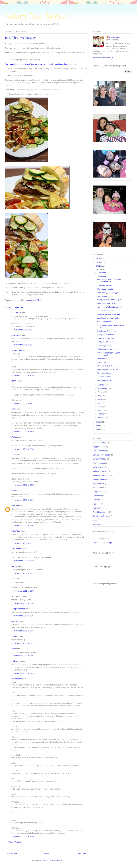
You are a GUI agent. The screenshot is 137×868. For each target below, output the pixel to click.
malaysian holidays (101, 475)
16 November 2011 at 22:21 (23, 404)
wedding (96, 524)
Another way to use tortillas (108, 314)
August (101, 392)
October (101, 385)
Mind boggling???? (105, 289)
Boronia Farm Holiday (102, 455)
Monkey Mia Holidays (102, 479)
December (102, 273)
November (102, 276)
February (102, 414)
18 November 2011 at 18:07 (23, 656)
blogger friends (99, 447)
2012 (98, 266)
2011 (98, 269)
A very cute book (104, 377)
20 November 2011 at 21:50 (23, 837)
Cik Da (14, 566)
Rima (14, 381)
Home (47, 854)
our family (97, 487)
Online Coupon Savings (103, 543)
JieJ (13, 579)
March (101, 410)
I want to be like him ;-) (107, 338)
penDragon (16, 335)
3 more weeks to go (105, 311)
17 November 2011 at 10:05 (23, 591)
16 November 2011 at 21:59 (23, 376)
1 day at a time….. (105, 342)
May (100, 403)
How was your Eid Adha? (108, 369)
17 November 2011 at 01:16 (23, 500)
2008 (98, 429)
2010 (98, 422)
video (95, 520)
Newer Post (12, 854)
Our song (97, 500)
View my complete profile (103, 57)
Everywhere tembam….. (107, 335)
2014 (98, 259)
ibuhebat (15, 636)
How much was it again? (107, 303)
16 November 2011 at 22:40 (23, 432)
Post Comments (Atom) (52, 860)
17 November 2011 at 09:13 (23, 573)
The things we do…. (106, 346)
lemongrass (17, 350)
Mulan (14, 437)
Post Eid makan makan (107, 366)
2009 (98, 426)
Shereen (15, 505)
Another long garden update (109, 318)
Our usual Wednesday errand (109, 307)
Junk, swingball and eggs (108, 293)
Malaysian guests (100, 471)
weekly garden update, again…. (110, 300)
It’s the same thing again (107, 349)
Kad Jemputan (99, 463)
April (100, 407)
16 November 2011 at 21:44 (23, 330)
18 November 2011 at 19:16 (23, 673)
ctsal (14, 649)
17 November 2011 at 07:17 (23, 543)
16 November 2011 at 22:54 (23, 449)
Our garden (97, 492)
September (103, 389)
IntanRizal (16, 531)
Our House (97, 496)
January (101, 417)
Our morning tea (104, 322)
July (100, 396)
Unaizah (15, 621)
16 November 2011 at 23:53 (23, 485)
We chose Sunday (105, 373)
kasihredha (16, 312)
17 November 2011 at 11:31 (23, 631)
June (100, 399)
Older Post (81, 854)
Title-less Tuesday (105, 285)
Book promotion (99, 451)
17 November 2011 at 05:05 (23, 525)
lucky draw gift (99, 467)
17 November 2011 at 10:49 (23, 603)
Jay (13, 455)
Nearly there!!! (103, 359)
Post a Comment (15, 842)
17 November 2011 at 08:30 (23, 561)
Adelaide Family (99, 443)
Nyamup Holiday (100, 483)
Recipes (96, 504)
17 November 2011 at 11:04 (23, 616)
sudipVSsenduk (18, 609)
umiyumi (15, 661)
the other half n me (100, 516)
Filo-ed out (102, 362)
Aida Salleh (16, 549)
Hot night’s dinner (105, 380)
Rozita (14, 490)
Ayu (13, 409)
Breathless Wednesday (107, 331)
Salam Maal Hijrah (105, 296)
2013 (98, 262)
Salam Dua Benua (36, 16)
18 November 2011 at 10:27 (23, 643)
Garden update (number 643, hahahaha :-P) (109, 281)
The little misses (99, 512)
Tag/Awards (98, 508)
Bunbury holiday (99, 459)
